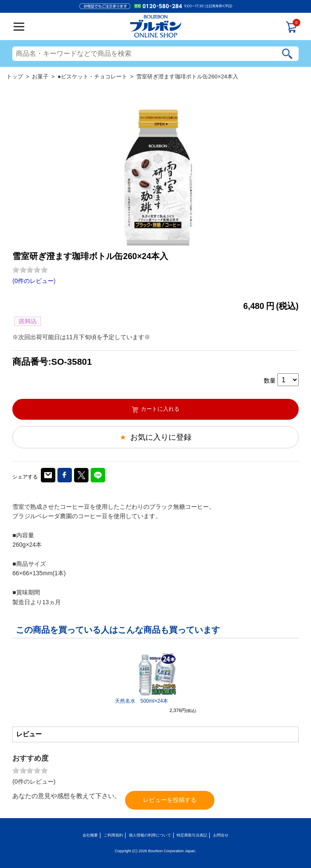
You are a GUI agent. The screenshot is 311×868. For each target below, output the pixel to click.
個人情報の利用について (150, 835)
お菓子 (40, 76)
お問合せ (221, 835)
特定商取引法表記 (192, 835)
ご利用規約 (113, 835)
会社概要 (90, 835)
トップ (15, 76)
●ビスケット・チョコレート (92, 76)
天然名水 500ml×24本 (141, 701)
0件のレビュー (34, 281)
